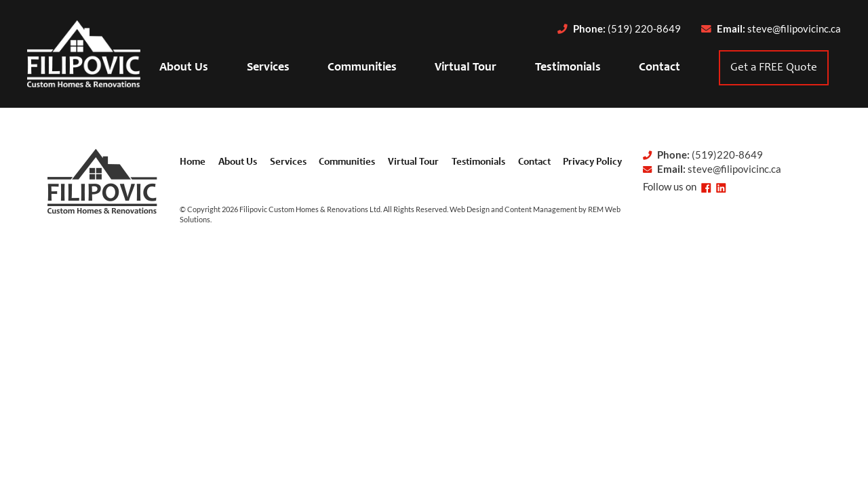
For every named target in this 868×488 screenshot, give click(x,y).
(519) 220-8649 (644, 29)
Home (193, 162)
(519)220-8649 (727, 155)
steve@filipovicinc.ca (794, 29)
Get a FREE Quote (774, 68)
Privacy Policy (592, 162)
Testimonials (568, 68)
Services (268, 68)
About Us (184, 68)
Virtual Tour (466, 68)
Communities (362, 68)
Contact (659, 68)
